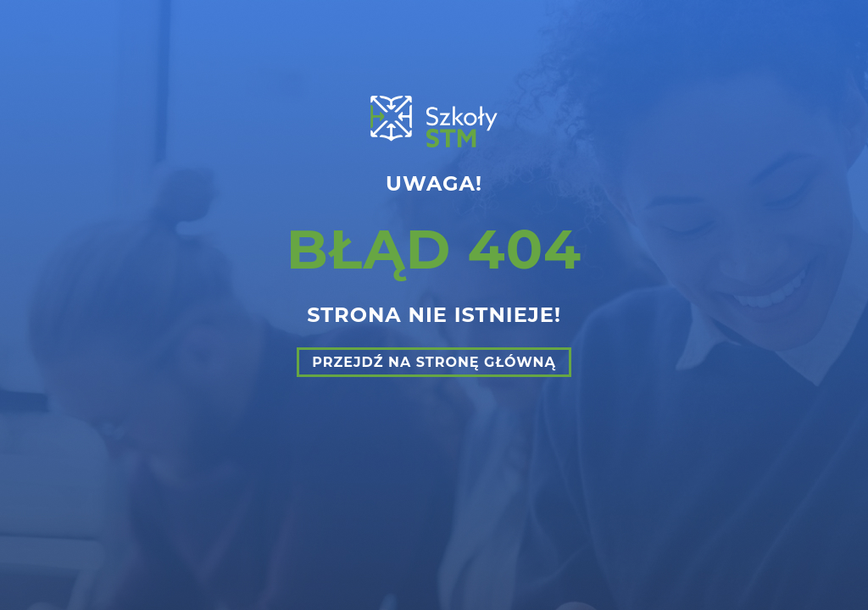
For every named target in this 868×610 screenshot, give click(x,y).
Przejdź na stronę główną (434, 362)
